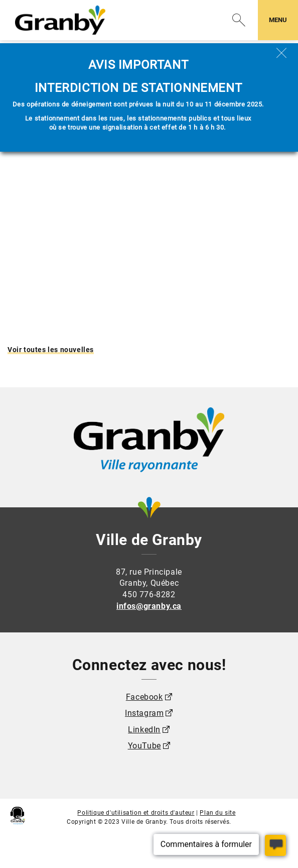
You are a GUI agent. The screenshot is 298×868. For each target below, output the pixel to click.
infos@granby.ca (149, 606)
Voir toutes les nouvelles (51, 350)
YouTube (144, 746)
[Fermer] (282, 53)
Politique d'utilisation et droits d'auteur (136, 813)
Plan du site (217, 813)
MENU (283, 19)
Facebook (144, 697)
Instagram (144, 713)
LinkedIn (144, 730)
